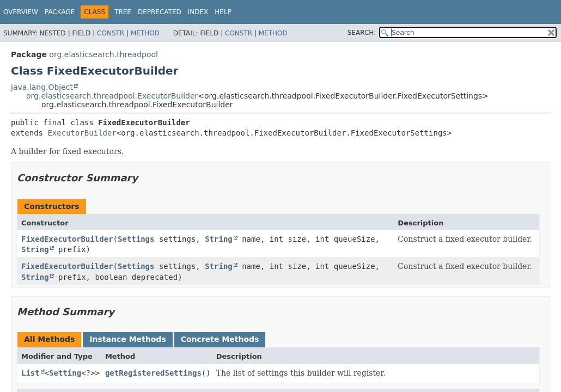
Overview (21, 12)
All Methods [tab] (49, 339)
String (219, 239)
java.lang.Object (42, 87)
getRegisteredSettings (153, 373)
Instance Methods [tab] (127, 339)
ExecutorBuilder (82, 133)
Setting (65, 373)
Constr (111, 33)
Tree (123, 12)
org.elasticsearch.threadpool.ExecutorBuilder (112, 96)
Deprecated (160, 12)
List (31, 373)
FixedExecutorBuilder (67, 239)
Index (198, 12)
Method (145, 33)
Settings (136, 239)
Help (223, 12)
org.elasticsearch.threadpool (103, 54)
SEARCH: (362, 33)
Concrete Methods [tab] (220, 339)
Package (60, 12)
